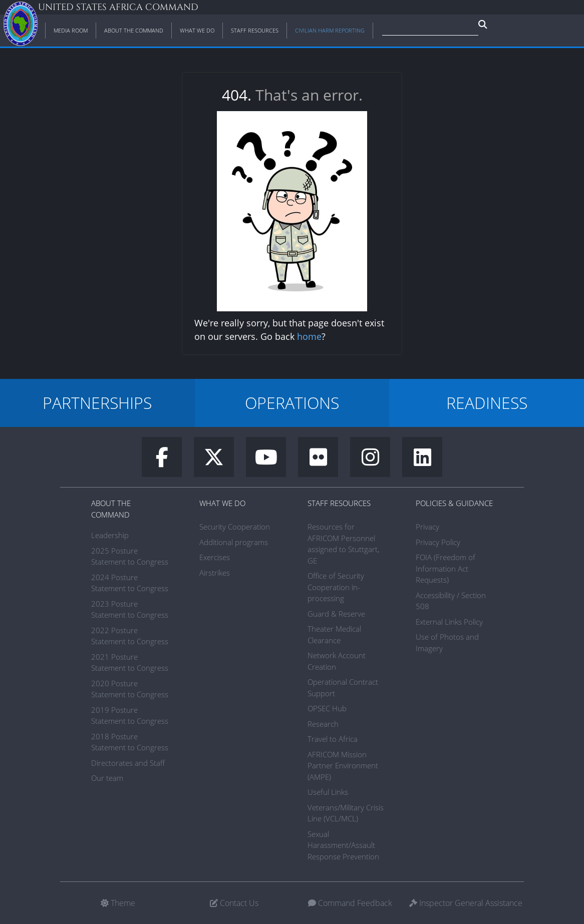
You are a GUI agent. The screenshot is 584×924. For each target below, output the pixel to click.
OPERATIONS (292, 403)
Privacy (427, 527)
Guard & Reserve (336, 614)
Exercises (215, 557)
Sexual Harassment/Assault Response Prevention (343, 845)
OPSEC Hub (327, 708)
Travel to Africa (333, 739)
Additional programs (234, 542)
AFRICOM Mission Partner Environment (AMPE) (343, 766)
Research (323, 724)
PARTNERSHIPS (97, 403)
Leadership (110, 535)
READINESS (487, 403)
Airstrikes (215, 573)
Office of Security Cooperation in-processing (336, 587)
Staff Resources (339, 503)
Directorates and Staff (128, 763)
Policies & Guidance (454, 503)
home (309, 336)
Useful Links (328, 792)
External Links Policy (449, 622)
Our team (107, 778)
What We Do (222, 503)
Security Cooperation (235, 527)
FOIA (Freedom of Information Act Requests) (446, 568)
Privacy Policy (438, 542)
